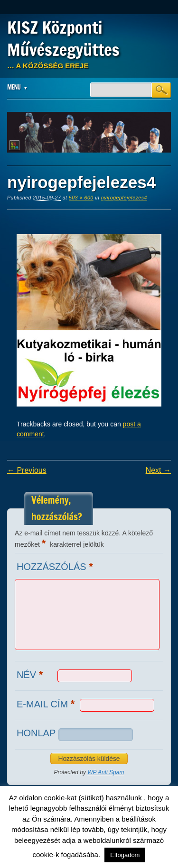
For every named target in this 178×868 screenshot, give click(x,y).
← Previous (27, 470)
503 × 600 (81, 198)
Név (31, 674)
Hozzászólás (56, 566)
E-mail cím (47, 704)
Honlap (36, 733)
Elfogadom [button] (125, 855)
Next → (158, 470)
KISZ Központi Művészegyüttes (63, 39)
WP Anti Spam (106, 772)
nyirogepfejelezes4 (124, 198)
